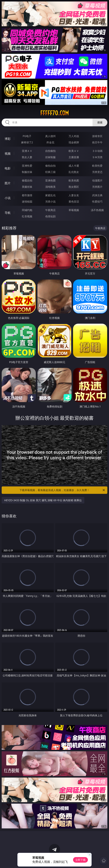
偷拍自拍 (50, 166)
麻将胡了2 (27, 142)
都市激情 (27, 195)
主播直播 (74, 157)
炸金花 (50, 142)
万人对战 (74, 136)
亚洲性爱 (27, 166)
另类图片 (97, 187)
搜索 (100, 122)
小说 (8, 198)
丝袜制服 (50, 157)
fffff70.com (54, 113)
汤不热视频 (97, 210)
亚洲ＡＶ (27, 151)
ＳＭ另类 (97, 157)
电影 (8, 168)
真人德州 (50, 136)
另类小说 (50, 202)
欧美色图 (74, 180)
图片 (8, 183)
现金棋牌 (74, 142)
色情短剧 (50, 216)
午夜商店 (50, 210)
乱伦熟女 (74, 172)
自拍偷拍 (50, 151)
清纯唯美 (50, 187)
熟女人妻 (27, 157)
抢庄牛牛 (97, 142)
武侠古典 (97, 195)
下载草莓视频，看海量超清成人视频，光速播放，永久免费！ (62, 490)
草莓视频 (74, 210)
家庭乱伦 (50, 195)
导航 (8, 213)
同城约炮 (27, 210)
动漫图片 (97, 180)
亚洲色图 (50, 180)
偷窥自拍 (27, 180)
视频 (8, 154)
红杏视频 (27, 216)
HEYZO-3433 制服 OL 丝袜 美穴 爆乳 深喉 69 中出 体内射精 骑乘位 (43, 500)
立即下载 (80, 860)
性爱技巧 (97, 202)
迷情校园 (27, 202)
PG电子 (27, 136)
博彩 (8, 139)
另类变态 (97, 172)
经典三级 (50, 172)
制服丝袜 (27, 172)
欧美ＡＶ (74, 151)
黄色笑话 (74, 202)
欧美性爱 (97, 166)
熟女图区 (74, 187)
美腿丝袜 (27, 187)
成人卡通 (74, 166)
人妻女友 (74, 195)
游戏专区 (97, 136)
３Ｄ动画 (97, 151)
